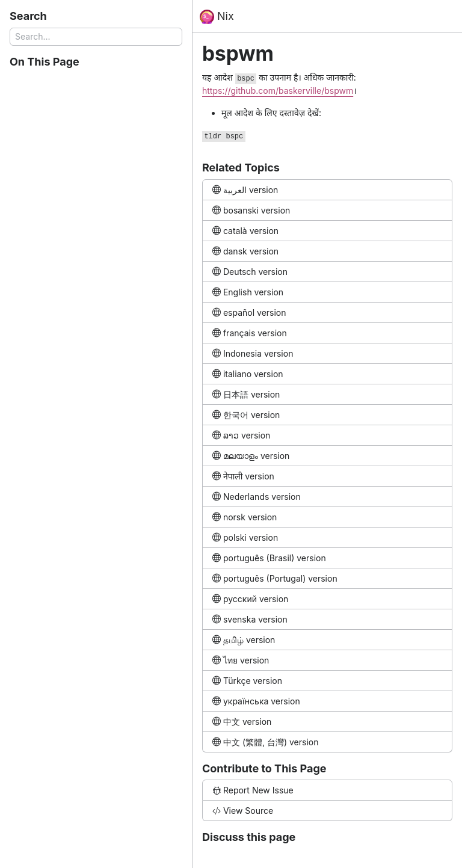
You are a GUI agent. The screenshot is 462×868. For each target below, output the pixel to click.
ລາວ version (241, 435)
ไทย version (241, 660)
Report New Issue (253, 790)
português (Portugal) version (275, 578)
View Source (243, 811)
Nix (217, 17)
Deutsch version (250, 272)
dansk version (245, 251)
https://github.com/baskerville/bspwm (278, 91)
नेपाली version (243, 476)
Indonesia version (253, 353)
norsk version (245, 517)
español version (249, 312)
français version (250, 333)
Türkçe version (247, 681)
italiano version (248, 374)
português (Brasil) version (269, 558)
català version (245, 231)
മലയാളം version (251, 456)
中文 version (242, 722)
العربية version (245, 190)
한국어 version (246, 415)
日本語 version (246, 394)
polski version (245, 537)
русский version (250, 599)
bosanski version (251, 210)
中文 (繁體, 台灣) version (265, 742)
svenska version (250, 619)
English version (248, 292)
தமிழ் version (244, 640)
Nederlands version (257, 497)
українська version (256, 701)
